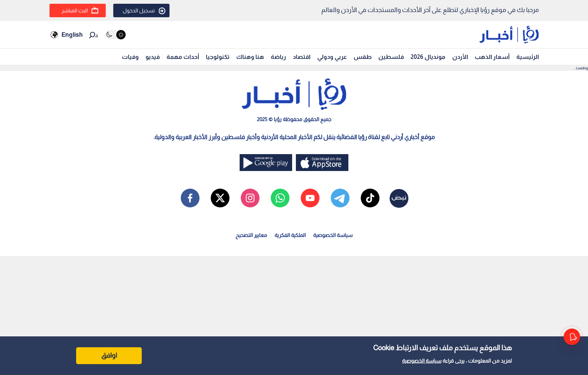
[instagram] (250, 198)
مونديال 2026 (428, 57)
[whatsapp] (280, 198)
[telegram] (340, 198)
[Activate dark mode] (115, 35)
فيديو (153, 57)
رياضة (278, 57)
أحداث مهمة (183, 57)
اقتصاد (302, 57)
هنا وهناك (250, 57)
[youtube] (310, 198)
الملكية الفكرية (290, 235)
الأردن (460, 57)
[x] (220, 198)
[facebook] (190, 198)
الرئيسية (528, 57)
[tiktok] (370, 198)
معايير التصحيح (251, 235)
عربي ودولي (332, 57)
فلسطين (391, 57)
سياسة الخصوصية (422, 361)
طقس (363, 57)
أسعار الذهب (492, 57)
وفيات (130, 57)
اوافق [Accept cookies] (109, 355)
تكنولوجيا (218, 57)
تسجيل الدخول (144, 11)
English (72, 35)
